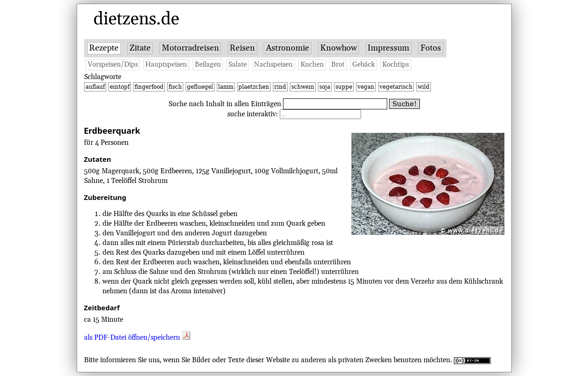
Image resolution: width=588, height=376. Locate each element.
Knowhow (339, 48)
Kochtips (396, 65)
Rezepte (104, 48)
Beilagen (208, 65)
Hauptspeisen (166, 65)
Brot (338, 65)
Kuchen (312, 65)
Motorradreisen (190, 48)
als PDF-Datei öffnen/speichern (137, 338)
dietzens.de (136, 19)
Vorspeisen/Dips (113, 65)
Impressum (388, 48)
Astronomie (288, 48)
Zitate (140, 48)
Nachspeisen (273, 65)
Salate (237, 65)
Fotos (431, 48)
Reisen (242, 48)
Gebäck (364, 65)
